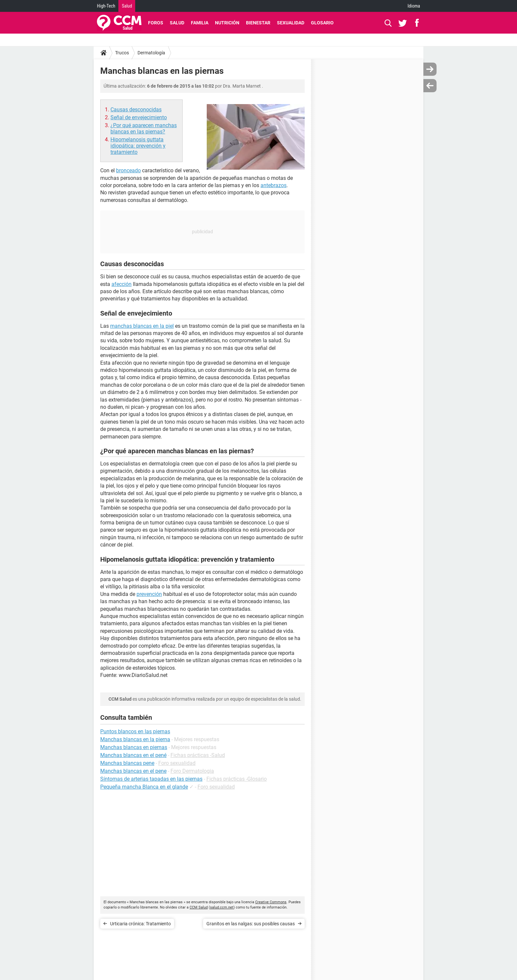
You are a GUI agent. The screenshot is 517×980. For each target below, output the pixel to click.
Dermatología (151, 53)
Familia (200, 23)
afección (122, 284)
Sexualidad (291, 23)
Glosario (322, 23)
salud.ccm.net (222, 907)
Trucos (122, 53)
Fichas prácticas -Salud (198, 755)
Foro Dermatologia (192, 771)
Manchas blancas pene (127, 763)
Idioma (414, 6)
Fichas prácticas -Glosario (237, 779)
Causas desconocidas (136, 110)
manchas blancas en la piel (142, 326)
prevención (149, 594)
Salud (127, 6)
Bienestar (258, 23)
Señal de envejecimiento (139, 117)
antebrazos (274, 185)
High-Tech (106, 6)
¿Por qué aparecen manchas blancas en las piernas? (144, 128)
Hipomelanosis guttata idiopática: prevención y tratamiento (138, 146)
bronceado (128, 170)
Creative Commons (271, 902)
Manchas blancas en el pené (133, 755)
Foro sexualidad (177, 763)
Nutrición (227, 23)
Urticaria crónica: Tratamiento (140, 924)
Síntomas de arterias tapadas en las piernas (151, 779)
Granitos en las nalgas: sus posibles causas (251, 924)
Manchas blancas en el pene (133, 771)
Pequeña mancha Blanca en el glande (144, 787)
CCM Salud (199, 907)
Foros (156, 23)
